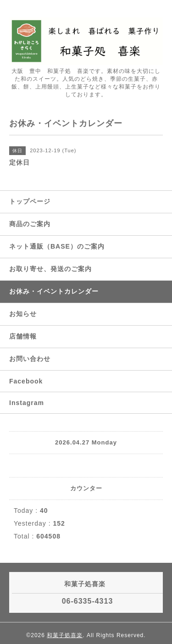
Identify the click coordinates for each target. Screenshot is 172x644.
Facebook (26, 381)
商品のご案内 (30, 224)
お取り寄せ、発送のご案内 (50, 269)
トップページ (30, 201)
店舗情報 (23, 336)
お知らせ (23, 314)
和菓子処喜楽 (65, 635)
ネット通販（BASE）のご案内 (57, 246)
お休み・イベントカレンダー (54, 291)
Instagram (27, 403)
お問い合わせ (30, 359)
